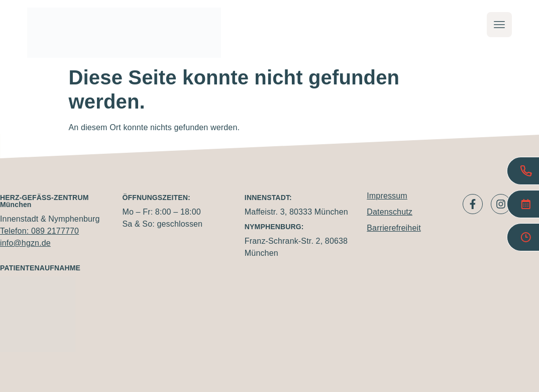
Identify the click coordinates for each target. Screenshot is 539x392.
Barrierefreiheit (394, 228)
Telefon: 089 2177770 (39, 231)
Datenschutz (390, 212)
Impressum (387, 196)
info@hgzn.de (25, 243)
